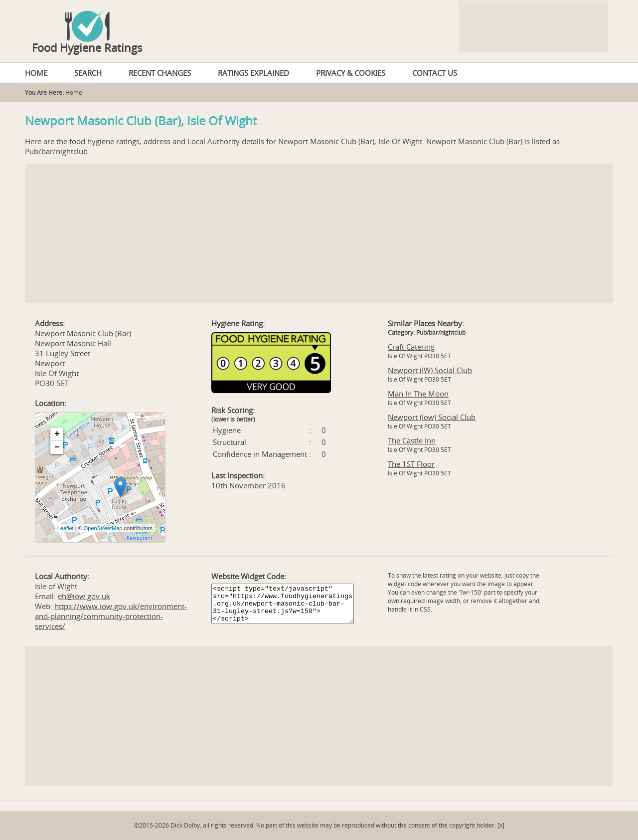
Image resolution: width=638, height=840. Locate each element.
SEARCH (88, 73)
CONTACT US (435, 73)
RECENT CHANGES (160, 73)
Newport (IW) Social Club (430, 370)
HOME (36, 73)
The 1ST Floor (411, 464)
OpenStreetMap (103, 528)
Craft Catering (411, 347)
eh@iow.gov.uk (84, 596)
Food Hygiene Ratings (87, 47)
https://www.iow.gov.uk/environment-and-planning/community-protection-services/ (111, 616)
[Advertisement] (319, 233)
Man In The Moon (418, 394)
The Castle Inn (412, 440)
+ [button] (57, 434)
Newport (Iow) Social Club (432, 417)
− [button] (57, 447)
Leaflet (66, 528)
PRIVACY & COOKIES (351, 73)
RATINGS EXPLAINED (253, 73)
